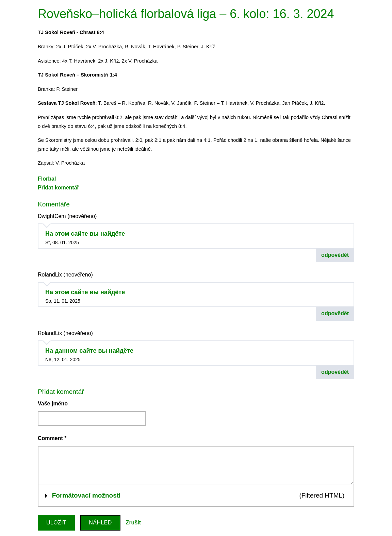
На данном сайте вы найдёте (89, 351)
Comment (52, 438)
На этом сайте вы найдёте (85, 234)
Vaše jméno (53, 404)
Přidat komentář (59, 188)
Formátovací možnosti (86, 495)
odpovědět (335, 255)
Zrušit (133, 523)
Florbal (47, 179)
